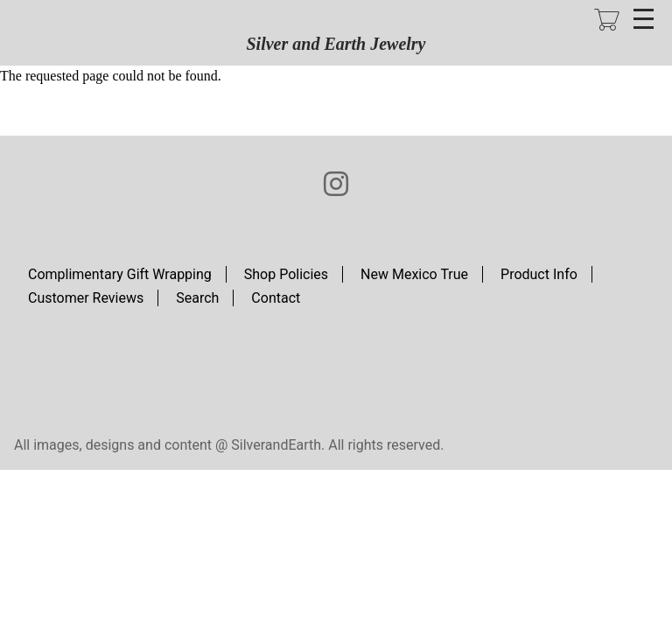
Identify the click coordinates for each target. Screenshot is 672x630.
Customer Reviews (86, 298)
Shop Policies (286, 274)
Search (197, 298)
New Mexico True (414, 274)
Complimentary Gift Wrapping (120, 274)
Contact (276, 298)
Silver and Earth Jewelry (336, 44)
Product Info (539, 274)
